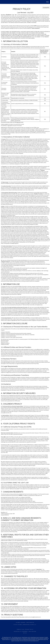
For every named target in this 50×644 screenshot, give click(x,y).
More (48, 2)
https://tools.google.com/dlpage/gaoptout (10, 243)
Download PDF (46, 8)
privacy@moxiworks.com (6, 413)
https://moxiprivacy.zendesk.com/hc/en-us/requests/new (18, 446)
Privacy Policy (29, 629)
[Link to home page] (1, 2)
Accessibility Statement (21, 631)
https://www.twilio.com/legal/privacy (35, 305)
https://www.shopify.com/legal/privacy (26, 177)
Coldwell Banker (21, 622)
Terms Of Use (20, 629)
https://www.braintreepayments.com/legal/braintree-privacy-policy (15, 180)
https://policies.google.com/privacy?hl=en (40, 241)
